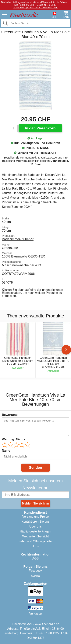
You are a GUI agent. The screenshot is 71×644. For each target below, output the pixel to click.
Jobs (36, 546)
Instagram (35, 576)
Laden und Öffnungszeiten (35, 541)
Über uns (35, 526)
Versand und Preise (36, 517)
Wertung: (14, 439)
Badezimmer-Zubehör (18, 239)
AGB (36, 558)
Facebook (35, 571)
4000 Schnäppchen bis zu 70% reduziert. (35, 8)
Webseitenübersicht (35, 536)
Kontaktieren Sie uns (36, 522)
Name (6, 451)
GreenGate (10, 248)
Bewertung (10, 415)
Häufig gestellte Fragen (35, 531)
